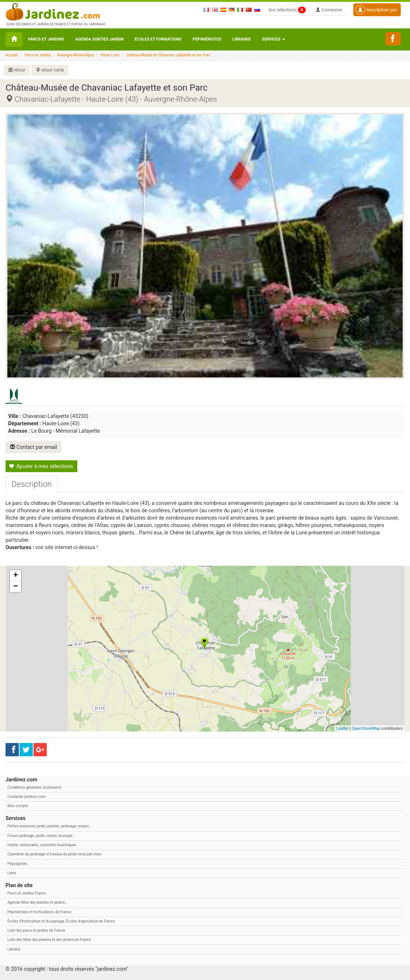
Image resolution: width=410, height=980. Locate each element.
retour (17, 70)
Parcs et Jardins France (27, 893)
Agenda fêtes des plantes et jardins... (38, 902)
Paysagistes (17, 864)
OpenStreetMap (366, 728)
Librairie (242, 39)
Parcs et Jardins (46, 39)
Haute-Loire (110, 55)
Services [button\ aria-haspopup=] (274, 39)
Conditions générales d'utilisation (34, 787)
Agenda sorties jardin (99, 39)
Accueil (12, 55)
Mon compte (18, 806)
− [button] (16, 587)
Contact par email (34, 447)
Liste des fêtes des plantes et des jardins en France (49, 940)
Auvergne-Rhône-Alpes (76, 55)
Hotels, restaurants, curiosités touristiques (42, 845)
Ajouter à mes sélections (41, 466)
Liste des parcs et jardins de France (36, 930)
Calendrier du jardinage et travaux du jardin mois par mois (54, 854)
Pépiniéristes (207, 39)
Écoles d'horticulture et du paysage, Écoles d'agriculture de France (61, 921)
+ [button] (16, 576)
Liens (12, 873)
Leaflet (342, 728)
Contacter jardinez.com (26, 797)
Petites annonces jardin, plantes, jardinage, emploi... (50, 826)
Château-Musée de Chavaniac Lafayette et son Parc (168, 55)
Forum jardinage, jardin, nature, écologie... (41, 836)
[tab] (31, 484)
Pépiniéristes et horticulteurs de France (39, 912)
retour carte (50, 70)
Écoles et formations (158, 39)
